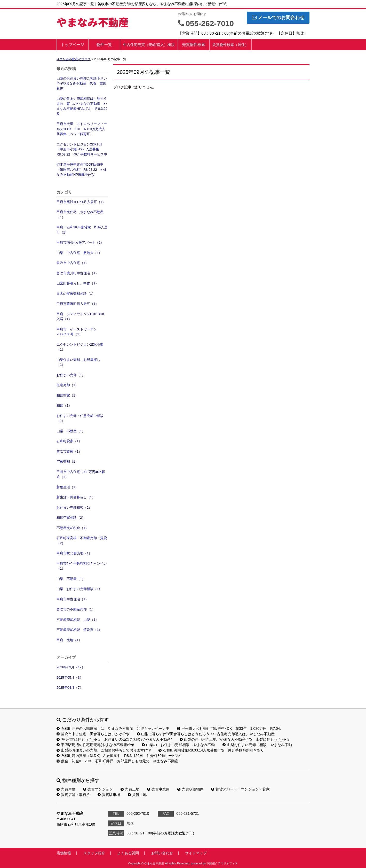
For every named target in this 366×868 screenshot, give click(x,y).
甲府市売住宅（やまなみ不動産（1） (80, 215)
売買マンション (98, 789)
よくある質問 (128, 853)
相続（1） (64, 405)
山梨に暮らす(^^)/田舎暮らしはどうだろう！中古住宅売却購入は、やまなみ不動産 (206, 734)
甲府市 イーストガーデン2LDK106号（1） (77, 332)
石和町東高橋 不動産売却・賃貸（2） (82, 541)
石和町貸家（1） (69, 441)
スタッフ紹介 (94, 853)
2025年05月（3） (70, 677)
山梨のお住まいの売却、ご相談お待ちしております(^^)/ (104, 750)
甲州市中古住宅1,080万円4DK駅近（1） (81, 474)
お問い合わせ (162, 853)
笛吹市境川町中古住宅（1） (78, 273)
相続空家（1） (67, 395)
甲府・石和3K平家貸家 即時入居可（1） (82, 230)
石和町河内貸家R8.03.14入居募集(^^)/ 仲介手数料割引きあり (211, 750)
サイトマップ (196, 853)
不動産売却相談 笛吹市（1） (79, 630)
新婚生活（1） (67, 487)
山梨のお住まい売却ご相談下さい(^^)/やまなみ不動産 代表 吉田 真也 (82, 83)
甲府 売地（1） (69, 640)
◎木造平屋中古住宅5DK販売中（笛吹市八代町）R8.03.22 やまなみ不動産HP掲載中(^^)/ (82, 169)
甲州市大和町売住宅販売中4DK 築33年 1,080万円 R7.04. (229, 729)
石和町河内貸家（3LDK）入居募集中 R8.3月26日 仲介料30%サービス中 (120, 756)
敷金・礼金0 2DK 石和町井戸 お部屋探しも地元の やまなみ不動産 (117, 761)
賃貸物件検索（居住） (230, 45)
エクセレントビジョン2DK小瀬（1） (80, 347)
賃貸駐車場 (109, 795)
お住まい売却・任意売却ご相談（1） (80, 418)
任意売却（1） (67, 385)
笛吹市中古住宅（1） (73, 263)
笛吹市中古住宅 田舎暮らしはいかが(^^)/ (93, 734)
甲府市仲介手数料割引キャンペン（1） (82, 566)
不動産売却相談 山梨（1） (78, 620)
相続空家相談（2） (71, 518)
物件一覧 (104, 45)
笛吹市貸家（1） (69, 451)
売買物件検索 (194, 45)
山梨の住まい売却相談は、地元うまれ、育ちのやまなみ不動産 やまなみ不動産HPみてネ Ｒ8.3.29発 (82, 106)
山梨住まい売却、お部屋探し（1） (78, 362)
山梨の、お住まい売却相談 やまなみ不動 (178, 745)
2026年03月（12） (71, 667)
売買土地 (130, 789)
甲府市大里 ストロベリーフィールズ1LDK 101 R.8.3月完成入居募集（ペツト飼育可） (82, 129)
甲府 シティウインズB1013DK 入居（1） (82, 317)
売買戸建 (66, 789)
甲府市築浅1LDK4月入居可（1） (81, 202)
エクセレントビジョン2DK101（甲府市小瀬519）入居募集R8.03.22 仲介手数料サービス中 (82, 149)
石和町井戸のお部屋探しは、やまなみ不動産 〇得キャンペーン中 (113, 729)
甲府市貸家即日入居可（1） (78, 304)
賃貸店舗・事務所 (73, 795)
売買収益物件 (190, 789)
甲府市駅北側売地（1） (74, 553)
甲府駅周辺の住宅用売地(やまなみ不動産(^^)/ (95, 745)
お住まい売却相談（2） (74, 507)
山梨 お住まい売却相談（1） (79, 589)
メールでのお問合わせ (278, 18)
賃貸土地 (137, 795)
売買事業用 (158, 789)
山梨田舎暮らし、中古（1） (78, 283)
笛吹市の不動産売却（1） (76, 609)
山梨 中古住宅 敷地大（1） (79, 253)
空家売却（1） (67, 462)
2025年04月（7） (70, 688)
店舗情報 (64, 853)
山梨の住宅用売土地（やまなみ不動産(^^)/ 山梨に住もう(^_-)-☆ (235, 739)
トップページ (73, 45)
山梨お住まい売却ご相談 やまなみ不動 (257, 745)
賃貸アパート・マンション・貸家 (240, 789)
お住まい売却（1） (71, 375)
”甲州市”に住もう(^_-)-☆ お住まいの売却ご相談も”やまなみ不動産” (114, 739)
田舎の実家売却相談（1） (76, 294)
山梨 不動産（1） (71, 431)
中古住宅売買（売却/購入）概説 (149, 45)
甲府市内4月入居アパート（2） (80, 242)
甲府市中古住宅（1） (73, 599)
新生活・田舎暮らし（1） (76, 497)
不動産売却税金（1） (73, 528)
